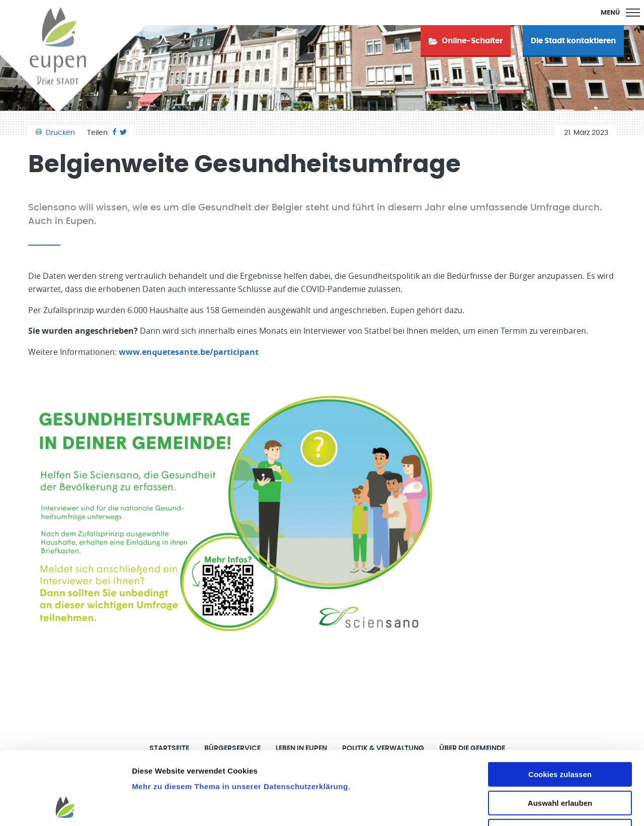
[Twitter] (123, 133)
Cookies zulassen (560, 705)
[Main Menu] (620, 13)
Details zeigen (535, 806)
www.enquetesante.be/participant (189, 352)
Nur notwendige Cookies (560, 762)
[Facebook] (114, 133)
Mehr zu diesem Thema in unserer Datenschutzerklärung (240, 718)
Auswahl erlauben (560, 734)
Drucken (56, 133)
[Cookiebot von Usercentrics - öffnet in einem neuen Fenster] (65, 806)
